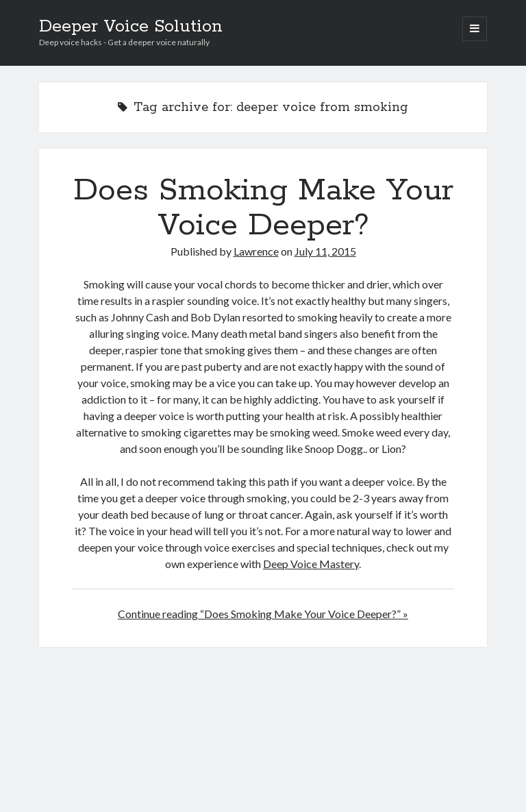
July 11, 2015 (325, 251)
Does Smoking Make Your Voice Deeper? (263, 208)
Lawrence (256, 251)
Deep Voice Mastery (311, 564)
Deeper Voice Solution (131, 27)
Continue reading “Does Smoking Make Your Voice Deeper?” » (263, 614)
